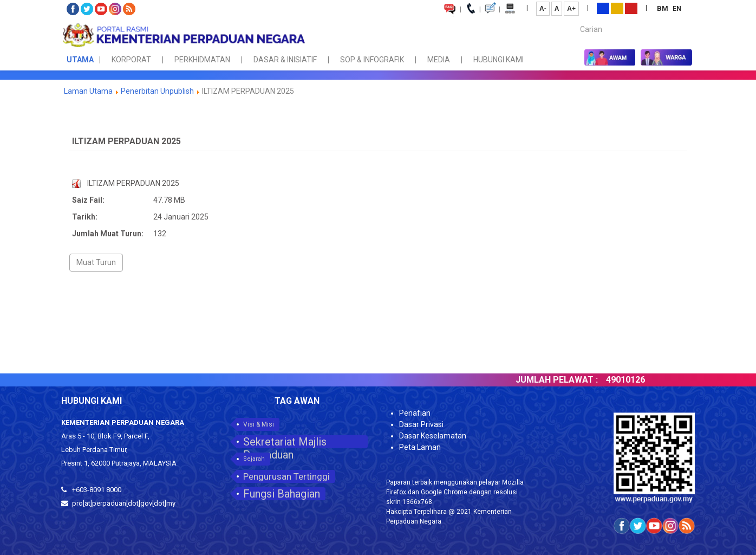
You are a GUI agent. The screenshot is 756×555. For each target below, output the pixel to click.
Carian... (575, 20)
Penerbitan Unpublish (157, 91)
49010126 (639, 380)
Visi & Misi (259, 424)
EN (677, 8)
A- (543, 9)
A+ (571, 9)
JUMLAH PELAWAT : (570, 380)
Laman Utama (88, 91)
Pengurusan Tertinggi (286, 476)
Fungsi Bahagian (282, 494)
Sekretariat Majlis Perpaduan (285, 442)
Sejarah (254, 459)
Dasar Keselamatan (433, 436)
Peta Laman (420, 447)
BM (663, 8)
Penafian (415, 413)
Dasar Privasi (421, 424)
